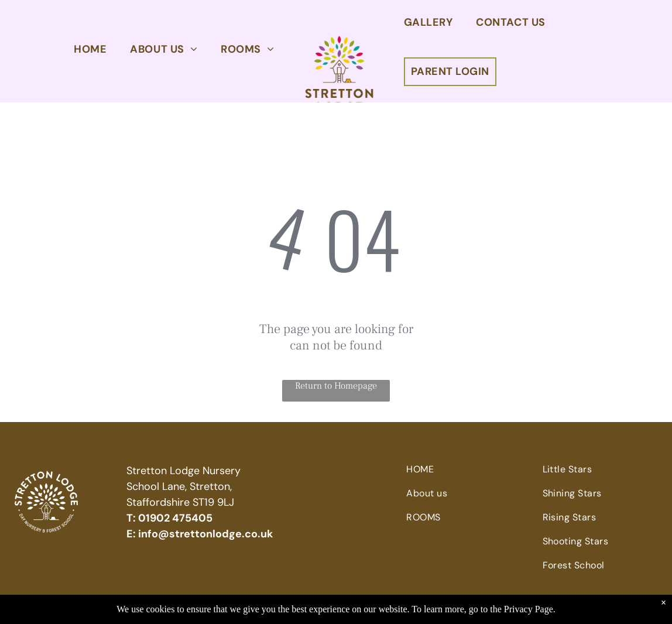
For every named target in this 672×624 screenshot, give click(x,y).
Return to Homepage (336, 386)
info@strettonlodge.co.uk (205, 534)
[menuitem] (90, 49)
